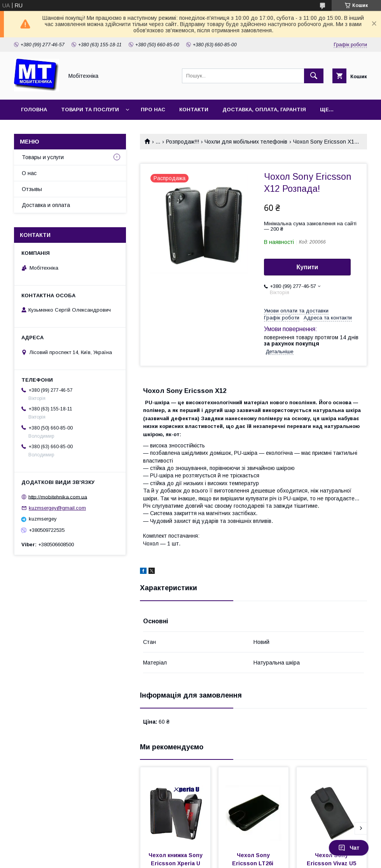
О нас (29, 173)
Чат (349, 848)
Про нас (153, 110)
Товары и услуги (43, 157)
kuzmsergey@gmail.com (57, 508)
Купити (308, 267)
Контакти (194, 110)
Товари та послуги (90, 110)
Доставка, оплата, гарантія (264, 110)
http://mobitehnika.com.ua (58, 497)
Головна (34, 110)
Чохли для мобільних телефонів (246, 142)
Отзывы (32, 189)
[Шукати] (314, 76)
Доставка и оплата (46, 205)
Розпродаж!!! (183, 142)
